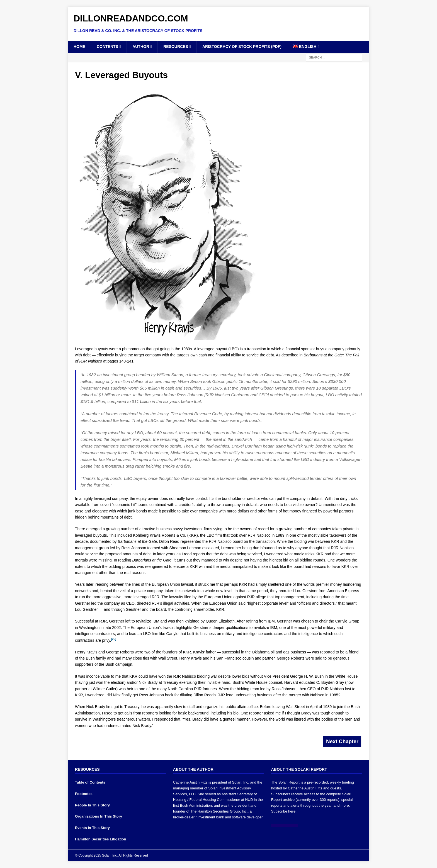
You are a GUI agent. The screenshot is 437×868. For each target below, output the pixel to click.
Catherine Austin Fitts (190, 782)
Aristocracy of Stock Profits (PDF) (242, 47)
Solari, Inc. (241, 782)
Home (79, 47)
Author (141, 47)
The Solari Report (285, 782)
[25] (114, 639)
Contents (107, 47)
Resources (176, 47)
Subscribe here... (285, 811)
